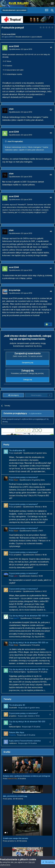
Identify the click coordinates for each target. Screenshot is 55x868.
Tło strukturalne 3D (17, 451)
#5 (51, 198)
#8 (51, 291)
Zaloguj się (28, 380)
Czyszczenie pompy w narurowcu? (23, 477)
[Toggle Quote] (6, 141)
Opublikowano (20, 49)
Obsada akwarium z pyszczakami (29, 37)
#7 (51, 268)
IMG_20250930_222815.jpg (15, 796)
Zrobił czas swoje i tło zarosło (15, 838)
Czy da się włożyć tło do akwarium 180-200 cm (29, 616)
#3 (51, 133)
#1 (51, 47)
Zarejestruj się (28, 362)
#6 (51, 231)
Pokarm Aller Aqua (17, 732)
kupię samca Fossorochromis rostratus (25, 741)
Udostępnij (13, 395)
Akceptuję (48, 862)
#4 (51, 175)
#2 (51, 110)
